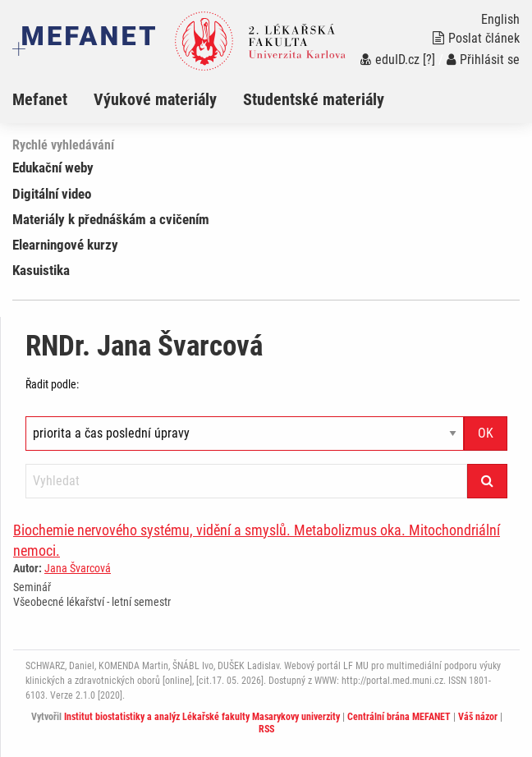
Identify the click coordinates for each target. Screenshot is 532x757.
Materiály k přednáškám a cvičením (111, 219)
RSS (266, 729)
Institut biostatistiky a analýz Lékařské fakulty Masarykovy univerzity (202, 717)
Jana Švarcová (78, 568)
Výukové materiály (155, 99)
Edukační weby (53, 167)
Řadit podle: (52, 384)
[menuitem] (53, 99)
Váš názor (478, 717)
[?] (429, 60)
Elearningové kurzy (65, 245)
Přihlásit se (483, 60)
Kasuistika (41, 270)
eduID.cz (390, 60)
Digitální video (52, 194)
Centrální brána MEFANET (399, 717)
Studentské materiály (314, 99)
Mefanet (40, 99)
